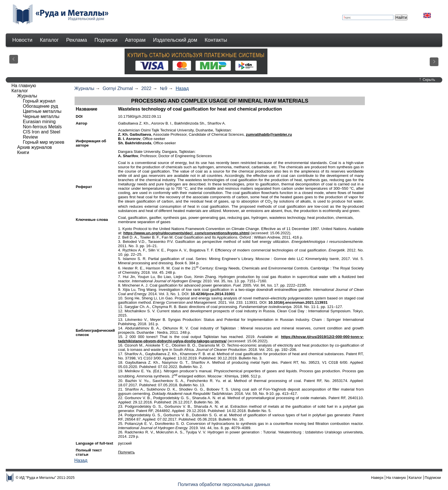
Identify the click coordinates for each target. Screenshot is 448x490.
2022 (146, 88)
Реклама (77, 40)
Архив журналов (35, 147)
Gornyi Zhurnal (118, 88)
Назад (182, 88)
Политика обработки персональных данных (224, 484)
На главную (24, 86)
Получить (126, 452)
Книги (23, 152)
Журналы (84, 88)
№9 (163, 88)
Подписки (106, 40)
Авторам (135, 40)
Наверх (377, 478)
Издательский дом (175, 40)
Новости (22, 40)
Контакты (216, 40)
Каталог (49, 40)
